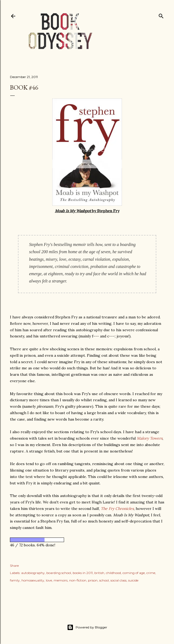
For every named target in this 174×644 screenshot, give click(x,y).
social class (119, 580)
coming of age (134, 573)
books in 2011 (83, 573)
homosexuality (33, 580)
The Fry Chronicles (117, 509)
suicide (133, 580)
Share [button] (14, 566)
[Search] (161, 15)
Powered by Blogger (87, 627)
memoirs (61, 580)
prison (93, 580)
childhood (113, 573)
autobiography (33, 573)
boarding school (59, 573)
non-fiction (78, 580)
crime (151, 573)
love (49, 580)
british (99, 573)
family (15, 580)
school (104, 580)
